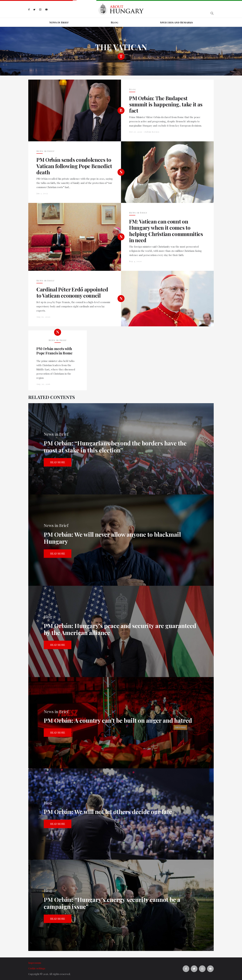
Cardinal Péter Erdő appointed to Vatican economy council (72, 292)
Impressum (35, 963)
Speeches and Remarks (176, 22)
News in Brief (59, 22)
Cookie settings (37, 968)
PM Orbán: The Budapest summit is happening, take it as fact (166, 104)
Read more (58, 462)
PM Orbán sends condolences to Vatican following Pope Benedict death (74, 166)
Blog (114, 22)
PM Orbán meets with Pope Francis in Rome (54, 351)
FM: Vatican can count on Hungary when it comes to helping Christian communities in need (166, 231)
